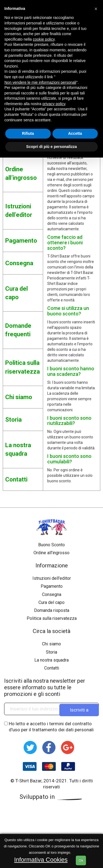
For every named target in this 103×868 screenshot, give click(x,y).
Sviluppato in (52, 797)
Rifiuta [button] (28, 133)
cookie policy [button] (44, 39)
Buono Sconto (51, 545)
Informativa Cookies (41, 860)
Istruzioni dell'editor (52, 578)
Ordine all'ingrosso (51, 553)
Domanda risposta (52, 610)
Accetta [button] (75, 133)
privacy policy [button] (54, 104)
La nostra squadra (51, 660)
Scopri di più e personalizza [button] (51, 147)
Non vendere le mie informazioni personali (40, 82)
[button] (96, 9)
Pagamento (52, 586)
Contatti (52, 668)
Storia (51, 652)
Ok (81, 860)
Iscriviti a (79, 709)
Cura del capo (51, 602)
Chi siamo (51, 644)
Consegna (52, 594)
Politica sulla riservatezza (52, 618)
